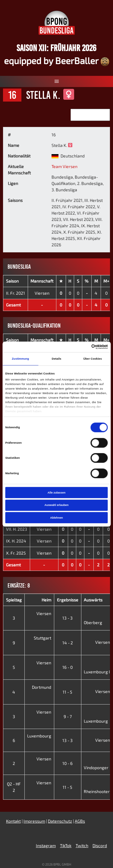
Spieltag (14, 600)
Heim (46, 600)
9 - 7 (68, 716)
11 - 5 (67, 692)
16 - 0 (67, 667)
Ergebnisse (68, 600)
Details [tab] (56, 359)
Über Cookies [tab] (93, 359)
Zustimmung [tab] (20, 359)
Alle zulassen (56, 493)
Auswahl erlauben (56, 505)
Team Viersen (64, 166)
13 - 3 (67, 618)
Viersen (42, 293)
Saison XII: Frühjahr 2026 (56, 48)
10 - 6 (67, 763)
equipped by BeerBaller (57, 60)
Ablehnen (56, 518)
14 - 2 (68, 643)
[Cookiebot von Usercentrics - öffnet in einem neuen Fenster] (82, 347)
